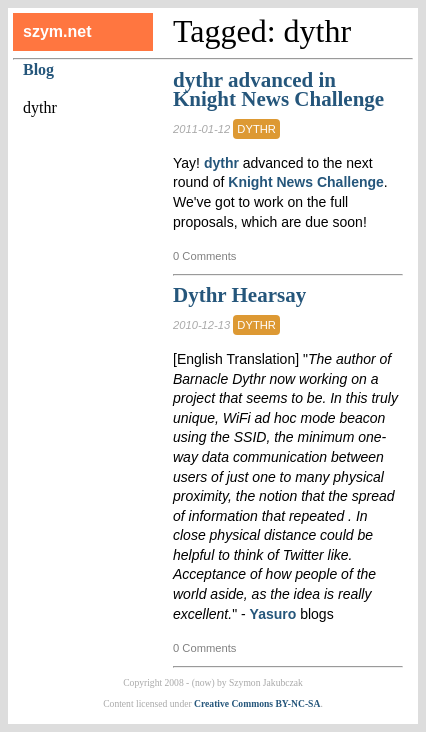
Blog (38, 69)
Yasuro (273, 614)
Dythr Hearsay (239, 295)
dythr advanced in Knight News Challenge (278, 90)
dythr (256, 129)
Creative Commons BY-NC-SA (257, 703)
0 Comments (204, 256)
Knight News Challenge (306, 182)
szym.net (57, 31)
